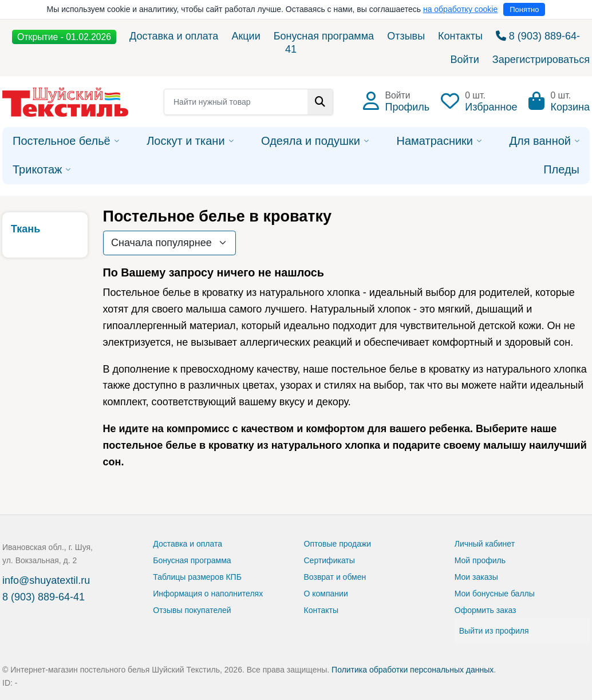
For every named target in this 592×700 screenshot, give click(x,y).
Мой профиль (480, 560)
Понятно (524, 9)
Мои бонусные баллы (495, 594)
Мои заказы (476, 577)
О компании (326, 594)
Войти (464, 60)
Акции (246, 36)
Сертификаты (329, 560)
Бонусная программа (324, 36)
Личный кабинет (485, 544)
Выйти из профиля (494, 631)
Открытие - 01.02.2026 (64, 37)
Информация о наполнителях (208, 594)
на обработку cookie (460, 9)
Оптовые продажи (338, 544)
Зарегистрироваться (541, 60)
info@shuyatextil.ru (46, 580)
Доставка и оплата (174, 36)
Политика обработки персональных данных (413, 670)
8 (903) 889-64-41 (44, 597)
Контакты (460, 36)
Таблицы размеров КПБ (197, 577)
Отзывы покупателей (192, 610)
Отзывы (406, 36)
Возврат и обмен (335, 577)
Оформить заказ (486, 610)
